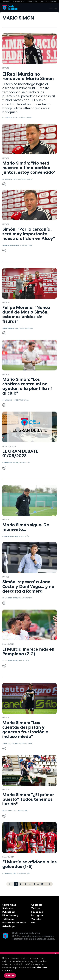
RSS (33, 922)
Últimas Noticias (20, 2)
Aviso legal (9, 926)
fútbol (6, 68)
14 (42, 884)
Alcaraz (53, 2)
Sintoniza (8, 908)
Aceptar (10, 975)
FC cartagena (43, 2)
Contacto (37, 905)
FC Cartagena (9, 446)
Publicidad (8, 912)
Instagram (37, 915)
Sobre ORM (9, 905)
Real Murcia (32, 2)
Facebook (37, 912)
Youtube (36, 919)
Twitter (36, 908)
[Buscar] (55, 8)
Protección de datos (14, 922)
